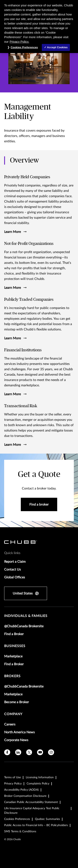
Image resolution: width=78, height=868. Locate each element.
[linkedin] (18, 752)
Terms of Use (12, 777)
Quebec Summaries (47, 819)
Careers (10, 724)
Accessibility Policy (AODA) (21, 790)
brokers (12, 676)
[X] (29, 752)
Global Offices (15, 577)
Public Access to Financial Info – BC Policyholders (36, 825)
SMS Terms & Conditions (20, 831)
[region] (39, 27)
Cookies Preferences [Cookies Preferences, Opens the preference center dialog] (24, 47)
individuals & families (26, 616)
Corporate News (16, 740)
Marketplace (13, 656)
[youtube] (40, 752)
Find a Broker (14, 634)
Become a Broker (17, 702)
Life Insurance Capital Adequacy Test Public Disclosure (32, 811)
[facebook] (7, 752)
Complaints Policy (38, 784)
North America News (19, 732)
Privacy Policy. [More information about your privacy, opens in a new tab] (19, 42)
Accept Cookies (57, 47)
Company (13, 714)
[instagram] (51, 752)
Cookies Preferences (17, 819)
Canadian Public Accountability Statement (31, 802)
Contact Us (12, 570)
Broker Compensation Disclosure (25, 796)
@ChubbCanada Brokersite (24, 626)
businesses (15, 646)
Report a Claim (15, 562)
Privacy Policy (13, 784)
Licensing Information (40, 777)
